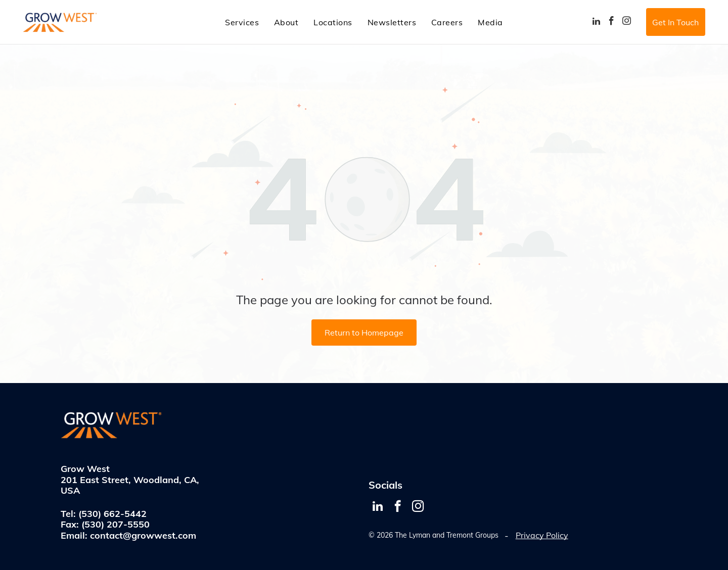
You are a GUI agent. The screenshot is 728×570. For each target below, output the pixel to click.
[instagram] (627, 22)
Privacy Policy (542, 535)
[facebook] (611, 22)
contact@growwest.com (143, 535)
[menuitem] (242, 22)
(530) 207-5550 (116, 524)
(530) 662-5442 (112, 514)
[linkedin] (596, 22)
